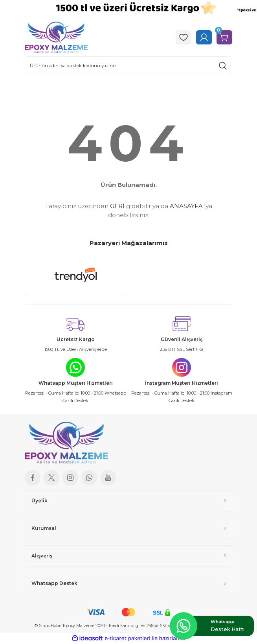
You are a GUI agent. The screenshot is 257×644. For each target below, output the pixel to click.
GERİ (117, 206)
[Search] (128, 66)
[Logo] (56, 37)
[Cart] (224, 37)
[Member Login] (204, 37)
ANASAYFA (186, 206)
